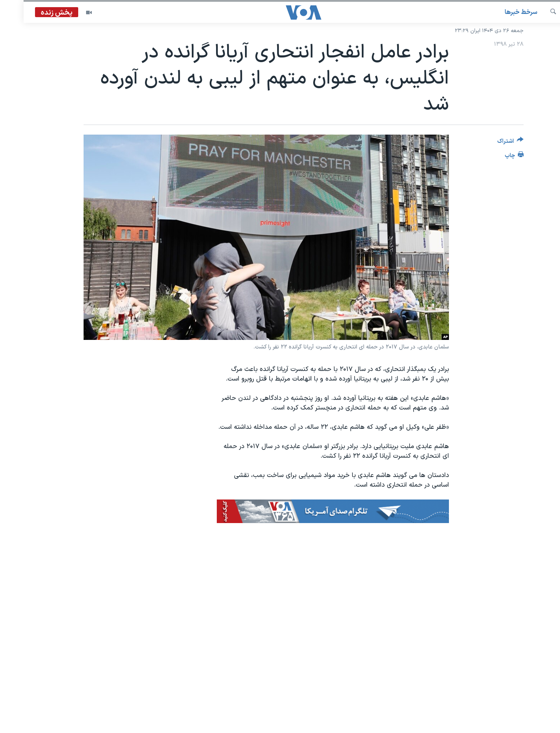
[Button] (487, 142)
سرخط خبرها (497, 12)
